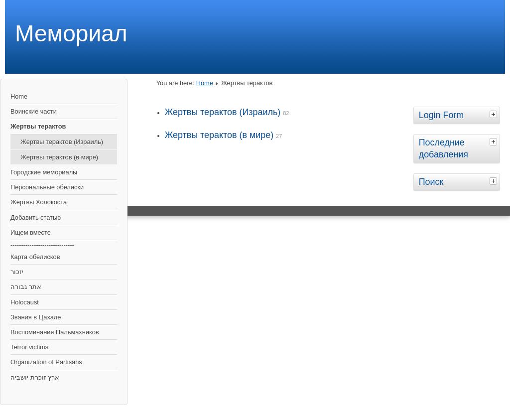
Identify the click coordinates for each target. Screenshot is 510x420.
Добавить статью (36, 217)
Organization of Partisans (46, 362)
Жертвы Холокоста (39, 202)
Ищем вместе (31, 232)
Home (19, 96)
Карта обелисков (35, 257)
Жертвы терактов (38, 126)
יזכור (17, 272)
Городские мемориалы (44, 172)
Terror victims (29, 347)
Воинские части (34, 111)
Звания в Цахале (36, 317)
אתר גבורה (26, 287)
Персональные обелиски (47, 187)
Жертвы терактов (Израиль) (62, 142)
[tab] (495, 114)
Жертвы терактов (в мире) (59, 157)
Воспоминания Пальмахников (55, 332)
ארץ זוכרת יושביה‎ (35, 377)
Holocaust (25, 302)
